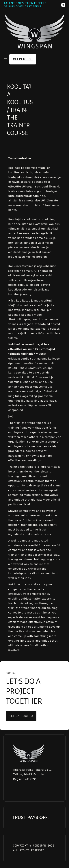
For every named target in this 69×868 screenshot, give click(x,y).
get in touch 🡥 (21, 716)
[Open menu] (6, 59)
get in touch (23, 59)
